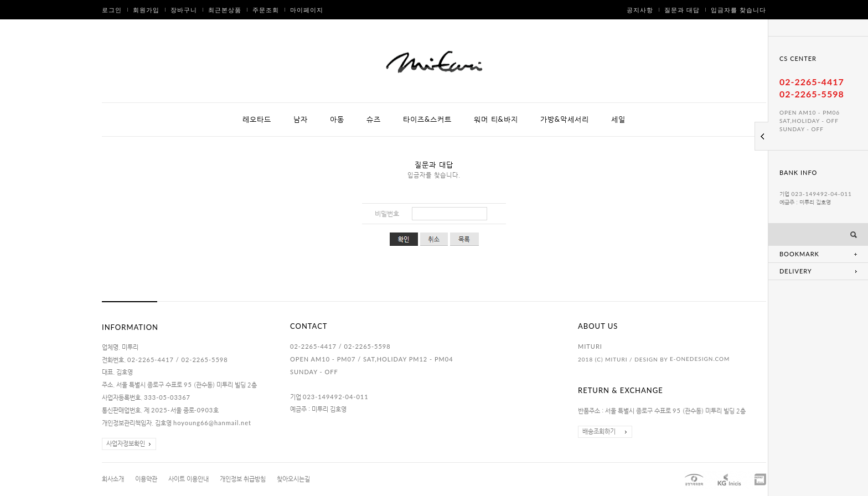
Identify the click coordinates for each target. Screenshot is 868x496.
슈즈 (374, 119)
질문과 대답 (682, 10)
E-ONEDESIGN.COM (700, 359)
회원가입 (146, 10)
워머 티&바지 (496, 119)
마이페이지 (307, 10)
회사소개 (113, 479)
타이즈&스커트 (427, 119)
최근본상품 (225, 10)
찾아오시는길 (293, 479)
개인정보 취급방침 (243, 479)
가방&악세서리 (565, 119)
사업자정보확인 (126, 444)
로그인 (112, 10)
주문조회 (266, 10)
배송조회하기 (599, 432)
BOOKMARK (799, 254)
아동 (337, 119)
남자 (301, 119)
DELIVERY (796, 271)
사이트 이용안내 (188, 479)
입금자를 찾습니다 (738, 10)
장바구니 (184, 10)
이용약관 (146, 479)
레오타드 (257, 119)
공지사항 (640, 10)
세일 (618, 119)
